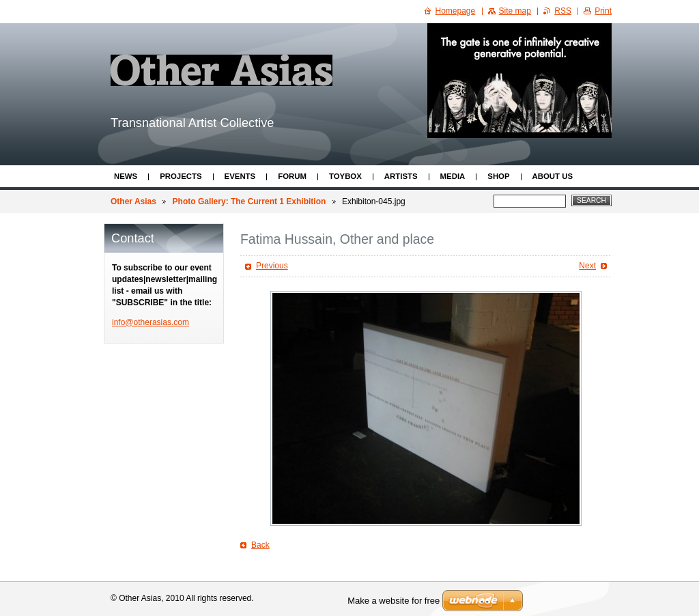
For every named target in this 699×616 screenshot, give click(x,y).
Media (453, 176)
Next (587, 266)
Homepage (456, 11)
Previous (272, 266)
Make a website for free (394, 601)
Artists (401, 176)
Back (260, 545)
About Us (553, 176)
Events (240, 176)
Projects (181, 176)
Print (603, 11)
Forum (292, 176)
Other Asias (133, 201)
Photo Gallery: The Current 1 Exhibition (249, 201)
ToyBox (345, 176)
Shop (498, 176)
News (126, 176)
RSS (563, 11)
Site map (515, 11)
